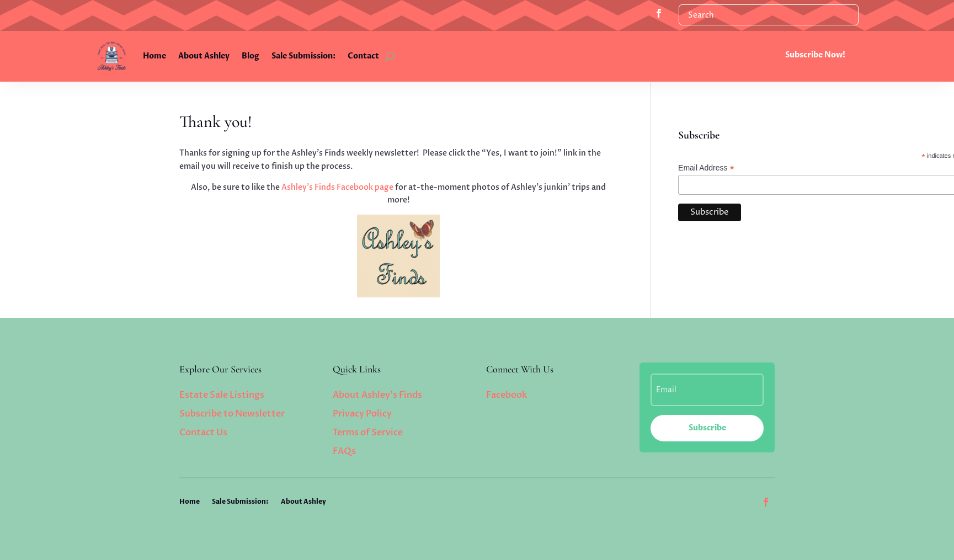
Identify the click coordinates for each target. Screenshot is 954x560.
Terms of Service (368, 433)
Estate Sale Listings (222, 395)
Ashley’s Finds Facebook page (337, 187)
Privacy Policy (362, 414)
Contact (363, 56)
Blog (251, 56)
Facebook (507, 395)
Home (154, 56)
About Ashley (204, 56)
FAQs (344, 451)
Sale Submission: (303, 56)
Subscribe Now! (815, 55)
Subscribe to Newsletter (232, 414)
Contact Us (203, 433)
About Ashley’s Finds (377, 395)
